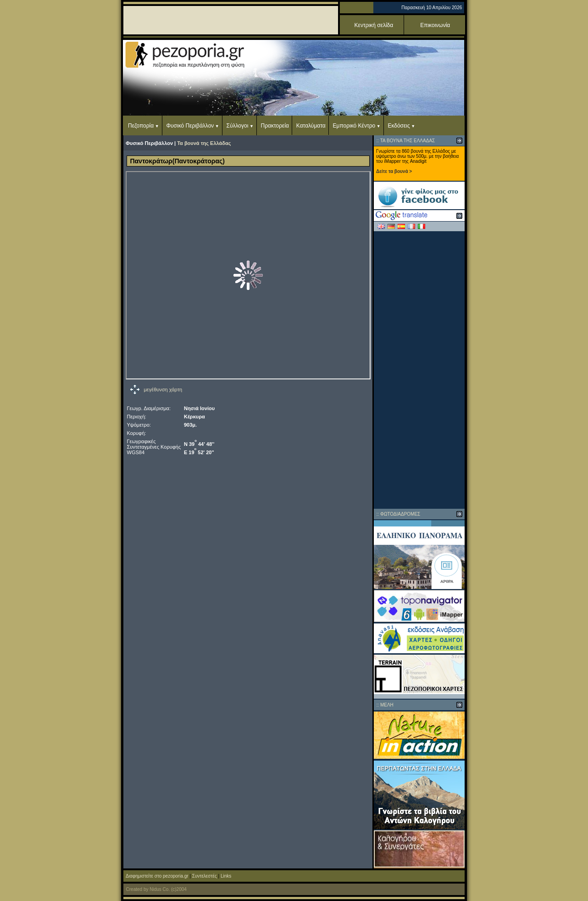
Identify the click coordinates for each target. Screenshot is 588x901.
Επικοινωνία (435, 25)
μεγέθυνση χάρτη (163, 389)
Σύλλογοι (238, 126)
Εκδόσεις (399, 126)
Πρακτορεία (275, 126)
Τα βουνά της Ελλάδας (204, 143)
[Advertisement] (419, 370)
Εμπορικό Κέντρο (354, 126)
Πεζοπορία (141, 126)
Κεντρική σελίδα (374, 25)
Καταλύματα (311, 126)
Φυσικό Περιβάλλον (190, 126)
